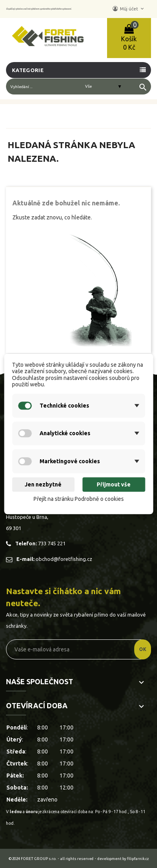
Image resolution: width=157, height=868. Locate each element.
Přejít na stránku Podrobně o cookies (79, 499)
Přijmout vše (114, 484)
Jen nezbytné (43, 484)
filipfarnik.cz (138, 859)
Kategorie (28, 70)
